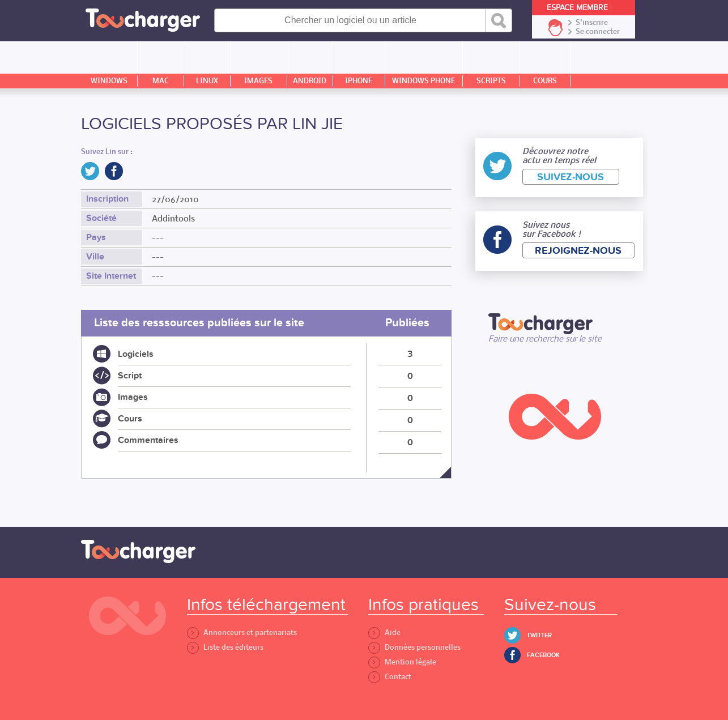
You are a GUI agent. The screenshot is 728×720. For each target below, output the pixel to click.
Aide (384, 632)
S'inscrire (592, 23)
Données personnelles (414, 647)
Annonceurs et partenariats (242, 632)
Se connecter (598, 32)
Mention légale (402, 662)
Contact (390, 677)
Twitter (539, 635)
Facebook (543, 655)
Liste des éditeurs (225, 647)
